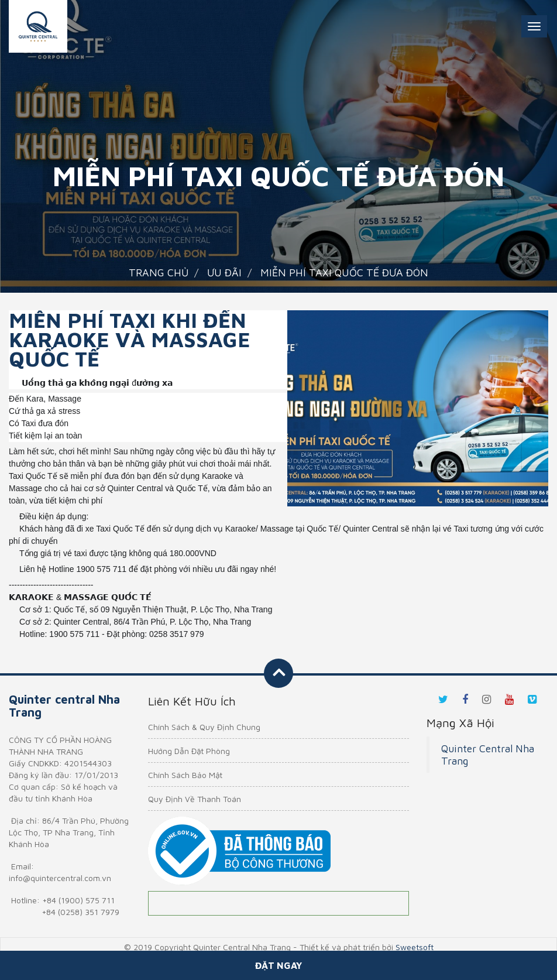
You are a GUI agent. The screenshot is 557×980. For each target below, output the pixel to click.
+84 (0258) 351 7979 (80, 912)
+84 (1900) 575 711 (78, 900)
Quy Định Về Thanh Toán (195, 799)
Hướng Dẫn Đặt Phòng (189, 751)
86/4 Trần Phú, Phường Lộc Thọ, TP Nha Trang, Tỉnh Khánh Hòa (69, 832)
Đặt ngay (278, 965)
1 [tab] (418, 492)
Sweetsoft (415, 947)
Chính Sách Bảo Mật (185, 775)
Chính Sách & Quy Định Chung (204, 727)
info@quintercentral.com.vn (60, 878)
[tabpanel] (418, 408)
